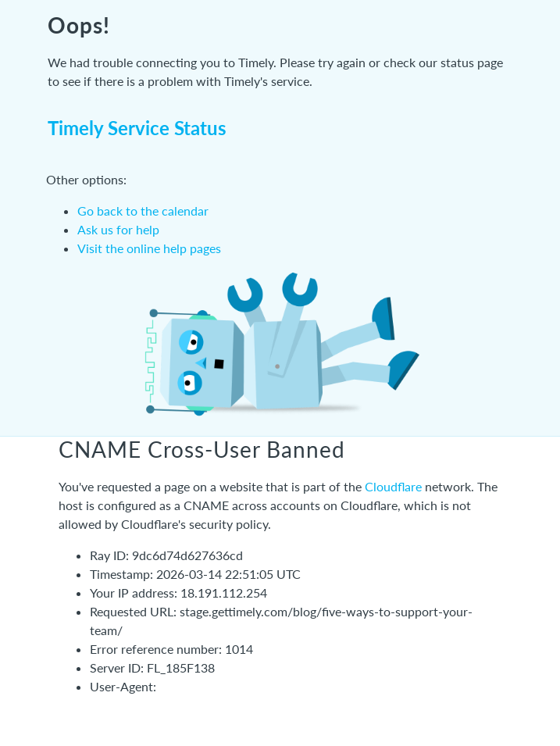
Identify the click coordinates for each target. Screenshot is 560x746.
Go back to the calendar (143, 211)
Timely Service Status (137, 128)
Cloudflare (393, 486)
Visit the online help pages (149, 248)
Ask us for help (118, 229)
